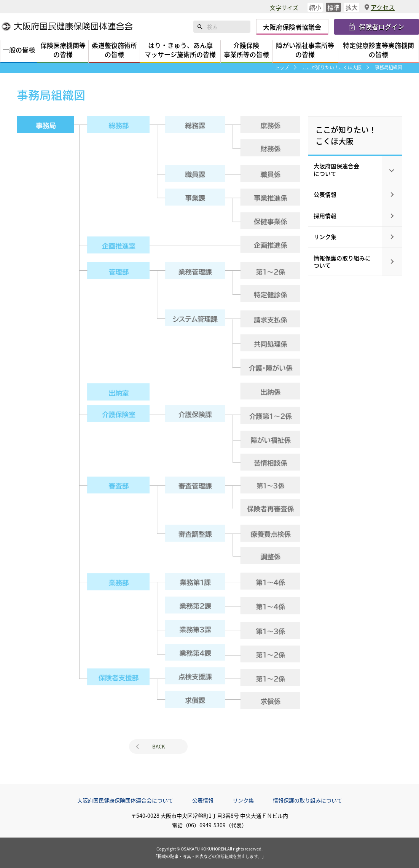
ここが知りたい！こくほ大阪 (332, 67)
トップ (282, 67)
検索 (200, 27)
